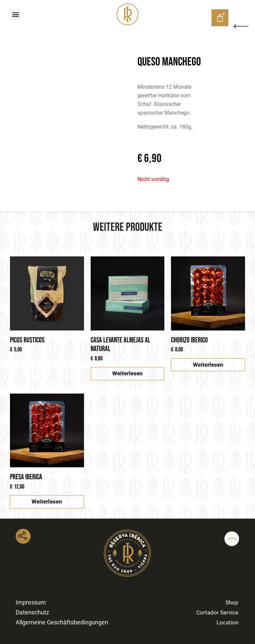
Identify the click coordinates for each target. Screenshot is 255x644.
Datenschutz (32, 612)
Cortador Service (217, 612)
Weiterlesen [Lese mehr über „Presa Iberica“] (47, 502)
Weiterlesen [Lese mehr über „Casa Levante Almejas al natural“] (127, 373)
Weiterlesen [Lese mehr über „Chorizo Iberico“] (208, 365)
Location (227, 622)
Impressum (31, 602)
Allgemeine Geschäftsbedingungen (62, 622)
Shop (190, 17)
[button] (15, 14)
